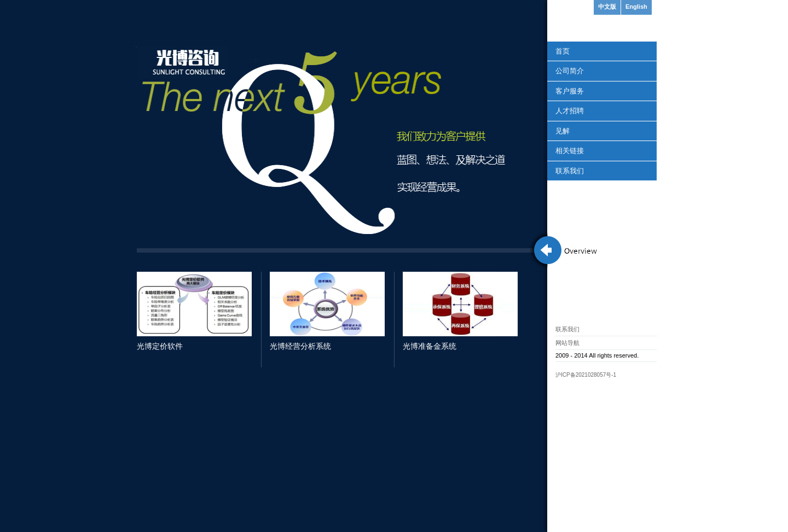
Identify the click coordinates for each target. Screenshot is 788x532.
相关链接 (570, 151)
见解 (563, 131)
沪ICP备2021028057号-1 (586, 375)
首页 (563, 51)
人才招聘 (570, 111)
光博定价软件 (160, 346)
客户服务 (570, 91)
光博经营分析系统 (300, 346)
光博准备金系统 (430, 346)
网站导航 (567, 343)
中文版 (607, 7)
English (636, 7)
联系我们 (570, 171)
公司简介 (570, 71)
